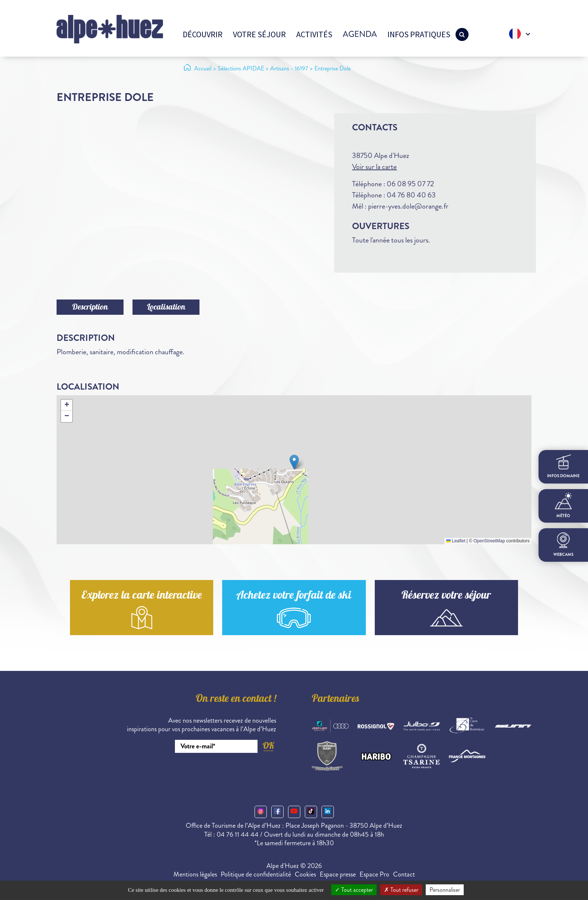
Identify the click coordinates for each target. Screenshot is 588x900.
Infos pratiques (419, 34)
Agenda (360, 34)
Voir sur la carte (374, 167)
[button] (294, 462)
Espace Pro (374, 874)
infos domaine (563, 467)
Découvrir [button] (203, 34)
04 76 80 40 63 (411, 195)
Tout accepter (354, 890)
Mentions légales (195, 874)
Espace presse (338, 874)
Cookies (305, 874)
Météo (563, 506)
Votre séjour (259, 34)
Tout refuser (401, 890)
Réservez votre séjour (446, 596)
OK (268, 746)
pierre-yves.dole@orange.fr (408, 206)
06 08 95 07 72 (410, 184)
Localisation (166, 308)
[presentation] (220, 773)
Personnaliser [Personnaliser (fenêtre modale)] (445, 890)
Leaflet (456, 541)
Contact (404, 874)
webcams (563, 545)
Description (90, 308)
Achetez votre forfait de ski (294, 596)
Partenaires (336, 700)
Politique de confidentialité (256, 874)
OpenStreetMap (489, 541)
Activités (314, 34)
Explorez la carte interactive (142, 596)
